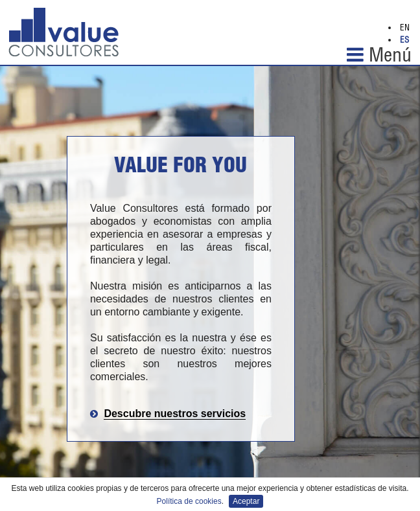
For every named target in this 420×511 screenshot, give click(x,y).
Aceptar (246, 501)
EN (405, 29)
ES (404, 41)
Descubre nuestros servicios (175, 414)
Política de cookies (189, 501)
